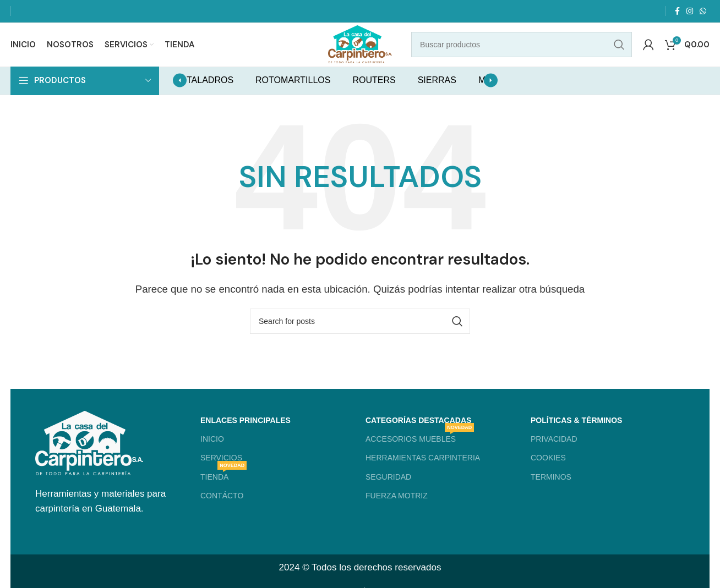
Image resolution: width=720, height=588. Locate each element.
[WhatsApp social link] (703, 12)
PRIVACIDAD (554, 454)
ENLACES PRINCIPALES (246, 435)
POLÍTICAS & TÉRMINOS (576, 435)
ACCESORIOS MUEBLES (420, 451)
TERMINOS (551, 491)
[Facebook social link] (677, 12)
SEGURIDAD (388, 491)
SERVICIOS (221, 472)
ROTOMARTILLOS (293, 95)
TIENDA (223, 489)
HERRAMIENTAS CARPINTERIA (423, 472)
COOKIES (548, 472)
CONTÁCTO (222, 510)
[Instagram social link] (690, 12)
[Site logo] (360, 51)
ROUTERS (374, 95)
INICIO (212, 454)
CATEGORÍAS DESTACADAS (418, 435)
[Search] (528, 52)
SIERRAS (437, 95)
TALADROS (210, 95)
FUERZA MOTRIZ (397, 510)
